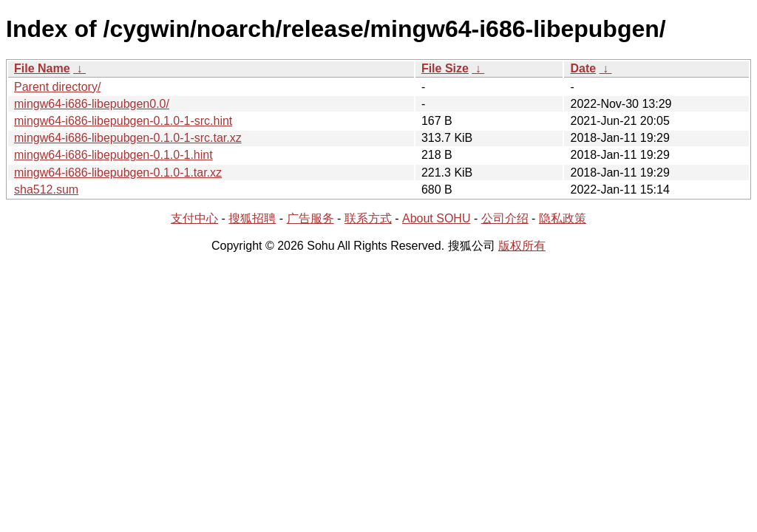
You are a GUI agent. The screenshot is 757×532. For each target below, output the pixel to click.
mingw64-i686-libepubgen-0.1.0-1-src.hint (123, 121)
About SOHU (436, 218)
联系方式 (368, 218)
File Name (42, 68)
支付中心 (194, 218)
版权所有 (522, 246)
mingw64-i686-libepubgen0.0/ (92, 104)
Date (583, 68)
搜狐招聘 (252, 218)
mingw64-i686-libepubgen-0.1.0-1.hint (113, 155)
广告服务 (310, 218)
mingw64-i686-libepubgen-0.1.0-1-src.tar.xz (128, 138)
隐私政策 (563, 218)
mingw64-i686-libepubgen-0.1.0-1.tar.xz (118, 173)
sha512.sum (46, 190)
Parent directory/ (57, 87)
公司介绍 (505, 218)
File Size (445, 68)
